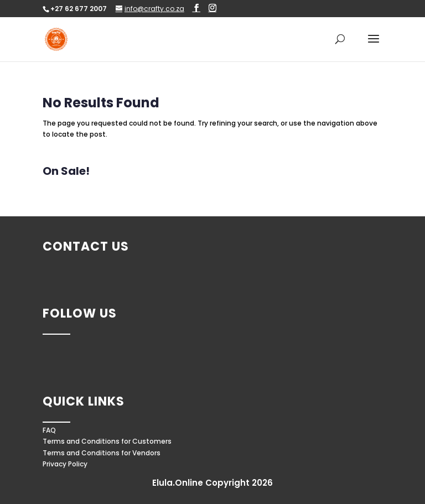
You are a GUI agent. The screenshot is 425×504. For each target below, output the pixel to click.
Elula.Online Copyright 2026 (212, 483)
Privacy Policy (65, 464)
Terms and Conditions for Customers (107, 441)
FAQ (49, 430)
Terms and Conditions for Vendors (102, 453)
